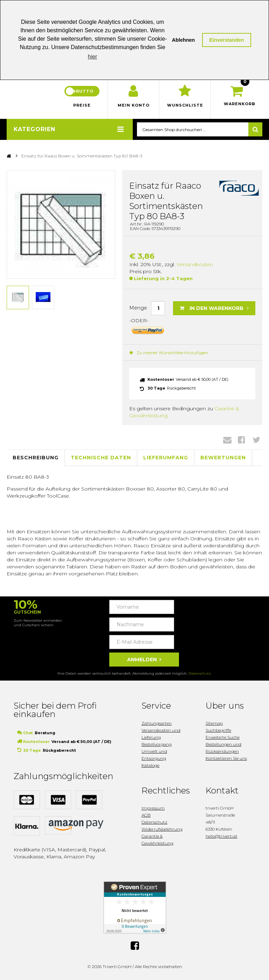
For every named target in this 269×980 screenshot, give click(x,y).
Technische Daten (101, 458)
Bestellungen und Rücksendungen (223, 748)
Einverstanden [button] (226, 40)
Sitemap (214, 723)
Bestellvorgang (157, 744)
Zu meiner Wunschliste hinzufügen (169, 353)
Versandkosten (195, 264)
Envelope (227, 440)
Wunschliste (185, 105)
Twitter (256, 440)
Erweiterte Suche (223, 737)
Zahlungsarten (157, 723)
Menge (138, 308)
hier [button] (93, 57)
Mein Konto (134, 105)
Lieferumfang (166, 458)
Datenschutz (200, 673)
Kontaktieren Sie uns (226, 758)
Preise (82, 105)
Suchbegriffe (218, 730)
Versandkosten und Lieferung (161, 734)
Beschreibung (36, 458)
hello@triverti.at (222, 836)
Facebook (242, 440)
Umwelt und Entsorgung (154, 755)
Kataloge (150, 765)
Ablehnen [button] (184, 40)
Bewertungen (223, 458)
